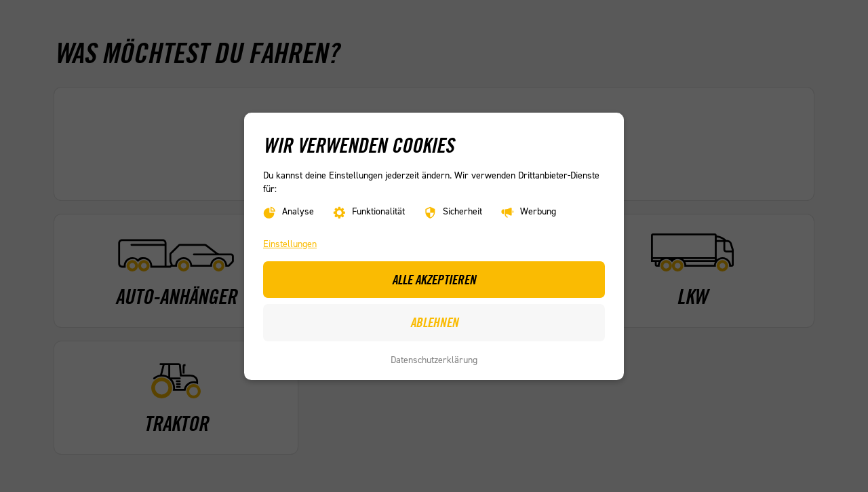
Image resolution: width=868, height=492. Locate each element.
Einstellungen (290, 244)
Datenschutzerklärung (434, 360)
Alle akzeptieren (434, 279)
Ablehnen (434, 322)
